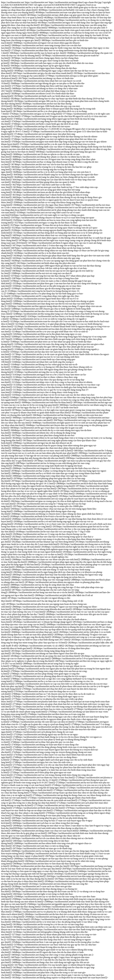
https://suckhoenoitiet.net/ (57, 490)
